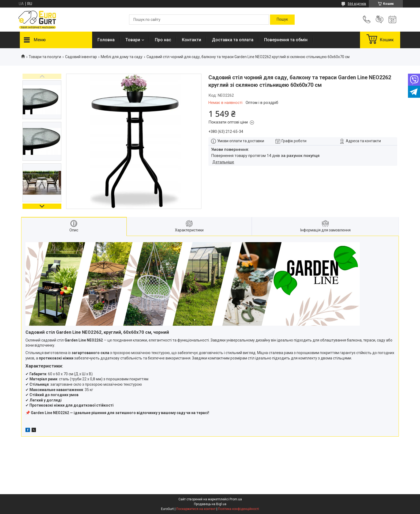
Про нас (163, 40)
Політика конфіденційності (239, 509)
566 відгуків (357, 4)
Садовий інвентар (81, 57)
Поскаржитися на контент (196, 509)
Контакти (192, 40)
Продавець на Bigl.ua (210, 504)
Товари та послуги (45, 57)
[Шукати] (282, 20)
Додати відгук (380, 20)
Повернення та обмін (286, 40)
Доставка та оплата (233, 40)
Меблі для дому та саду (122, 57)
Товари (133, 40)
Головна (106, 40)
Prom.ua (236, 499)
